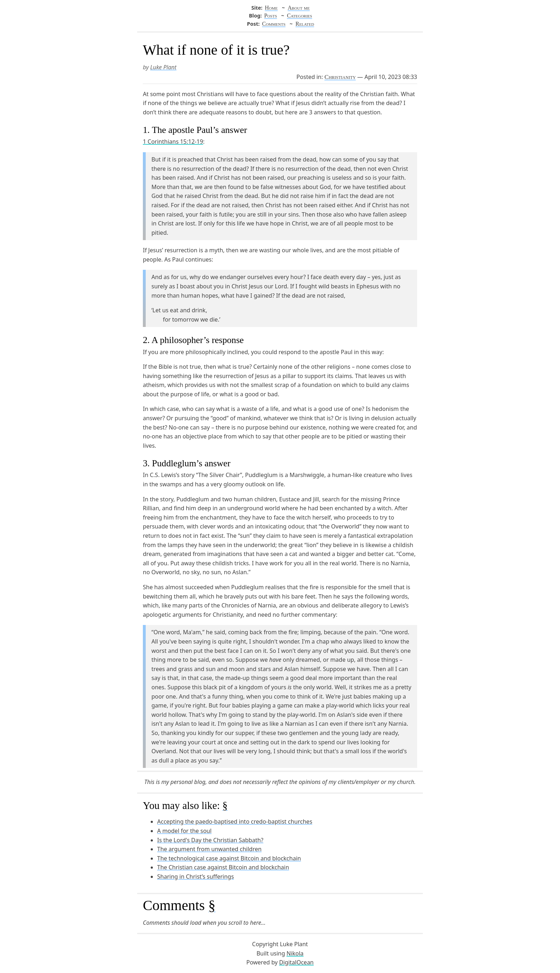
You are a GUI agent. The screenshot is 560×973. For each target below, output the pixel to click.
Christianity (340, 77)
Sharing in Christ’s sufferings (196, 877)
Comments (274, 24)
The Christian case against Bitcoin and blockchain (223, 867)
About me (299, 8)
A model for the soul (184, 831)
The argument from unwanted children (209, 849)
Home (271, 8)
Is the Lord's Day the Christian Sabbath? (210, 840)
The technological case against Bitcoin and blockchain (229, 858)
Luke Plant (164, 67)
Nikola (295, 953)
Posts (271, 16)
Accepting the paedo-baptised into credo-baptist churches (235, 821)
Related (305, 24)
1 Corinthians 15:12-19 (173, 142)
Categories (299, 16)
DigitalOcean (297, 962)
